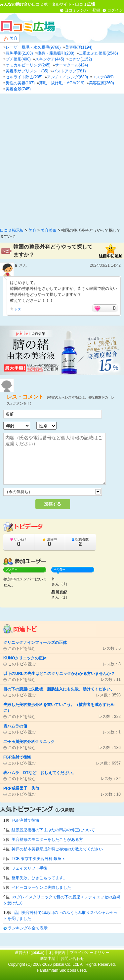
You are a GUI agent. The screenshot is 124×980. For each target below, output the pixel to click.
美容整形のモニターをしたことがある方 (47, 840)
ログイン (115, 10)
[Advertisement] (62, 159)
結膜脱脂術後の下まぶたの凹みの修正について (53, 830)
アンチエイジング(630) (67, 77)
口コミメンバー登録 (82, 10)
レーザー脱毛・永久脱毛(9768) (33, 47)
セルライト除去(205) (24, 77)
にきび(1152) (80, 59)
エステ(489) (103, 77)
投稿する (53, 504)
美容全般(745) (18, 89)
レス (18, 309)
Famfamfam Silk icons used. (62, 970)
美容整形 (49, 230)
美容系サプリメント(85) (27, 71)
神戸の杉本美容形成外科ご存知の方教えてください (57, 849)
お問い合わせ (72, 959)
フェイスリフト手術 (29, 868)
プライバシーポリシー (90, 953)
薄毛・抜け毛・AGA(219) (62, 83)
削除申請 (48, 959)
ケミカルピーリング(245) (28, 65)
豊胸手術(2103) (19, 53)
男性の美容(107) (20, 83)
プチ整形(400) (18, 59)
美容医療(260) (102, 83)
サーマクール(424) (71, 65)
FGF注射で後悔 (25, 820)
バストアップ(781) (69, 71)
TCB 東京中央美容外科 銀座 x (38, 859)
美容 (11, 39)
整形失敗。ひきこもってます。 (39, 878)
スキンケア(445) (50, 59)
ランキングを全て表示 (28, 928)
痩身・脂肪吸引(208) (56, 53)
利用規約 (57, 953)
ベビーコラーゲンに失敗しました (41, 887)
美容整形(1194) (79, 47)
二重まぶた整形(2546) (98, 53)
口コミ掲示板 (12, 230)
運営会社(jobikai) (30, 953)
